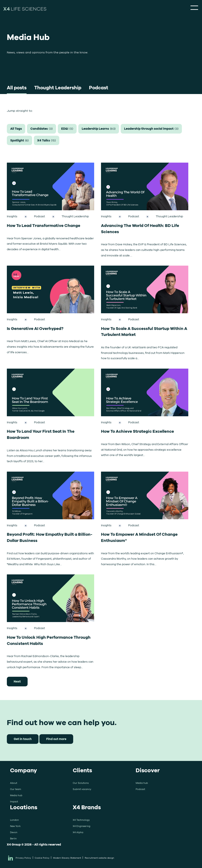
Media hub (16, 795)
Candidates (42, 129)
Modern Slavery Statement (67, 858)
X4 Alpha (78, 832)
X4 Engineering (82, 826)
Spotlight (19, 140)
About (14, 783)
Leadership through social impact (151, 129)
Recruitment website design (99, 858)
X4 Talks (47, 140)
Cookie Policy (42, 858)
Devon (14, 832)
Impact (14, 802)
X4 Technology (81, 820)
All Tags (16, 129)
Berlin (13, 839)
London (14, 820)
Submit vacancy (82, 789)
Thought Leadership (58, 88)
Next (17, 681)
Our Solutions (81, 783)
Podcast (99, 88)
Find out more (56, 739)
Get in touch (23, 739)
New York (15, 826)
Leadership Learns (99, 129)
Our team (16, 789)
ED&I (67, 129)
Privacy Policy (23, 858)
